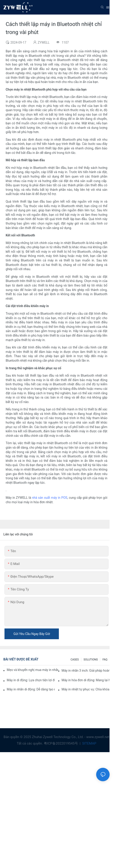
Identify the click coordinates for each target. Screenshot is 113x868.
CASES (75, 660)
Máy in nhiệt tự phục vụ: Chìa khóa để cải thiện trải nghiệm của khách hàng (86, 689)
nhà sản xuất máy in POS (50, 498)
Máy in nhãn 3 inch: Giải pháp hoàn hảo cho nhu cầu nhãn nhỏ (86, 671)
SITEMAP (89, 743)
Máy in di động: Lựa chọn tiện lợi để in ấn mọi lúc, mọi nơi (31, 680)
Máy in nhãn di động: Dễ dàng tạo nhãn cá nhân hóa (31, 689)
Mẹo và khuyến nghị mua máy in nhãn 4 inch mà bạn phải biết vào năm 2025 (32, 670)
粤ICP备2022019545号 (61, 743)
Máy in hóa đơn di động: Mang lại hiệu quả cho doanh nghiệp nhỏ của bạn (86, 680)
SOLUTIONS (91, 660)
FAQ (105, 660)
